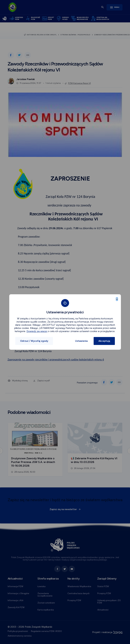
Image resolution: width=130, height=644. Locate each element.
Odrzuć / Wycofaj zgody (34, 341)
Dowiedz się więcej (37, 331)
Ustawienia (81, 341)
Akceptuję (104, 341)
